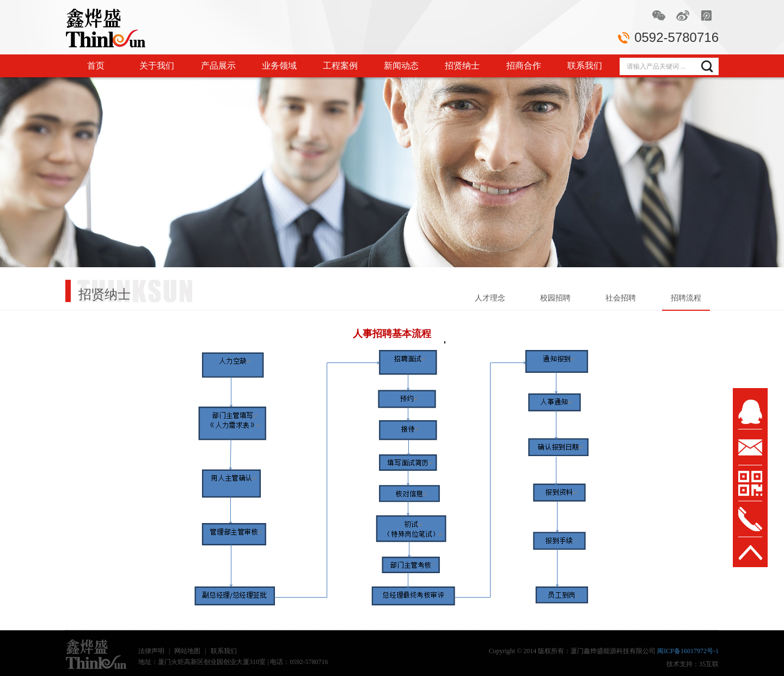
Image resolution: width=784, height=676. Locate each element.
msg (750, 447)
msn (750, 411)
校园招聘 (555, 298)
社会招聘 (621, 298)
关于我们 (157, 66)
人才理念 (490, 298)
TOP (750, 552)
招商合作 (524, 66)
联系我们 (585, 66)
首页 (96, 66)
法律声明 (151, 651)
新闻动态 (401, 66)
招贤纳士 (462, 66)
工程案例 (340, 66)
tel (750, 519)
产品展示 (218, 66)
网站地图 (187, 651)
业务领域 (279, 66)
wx (750, 483)
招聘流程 (686, 298)
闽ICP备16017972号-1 (688, 651)
